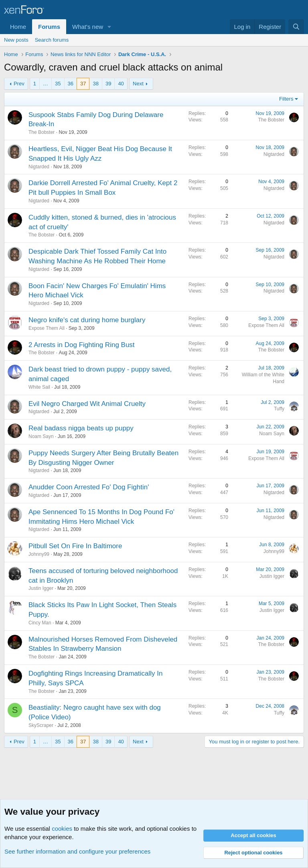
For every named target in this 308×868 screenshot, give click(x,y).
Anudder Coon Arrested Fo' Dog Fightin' (89, 487)
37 (83, 84)
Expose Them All (47, 328)
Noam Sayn (41, 436)
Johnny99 (39, 554)
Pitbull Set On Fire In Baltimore (75, 546)
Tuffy (279, 409)
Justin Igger (41, 588)
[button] (109, 27)
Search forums (52, 40)
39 (108, 84)
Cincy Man (40, 623)
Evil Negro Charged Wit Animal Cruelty (87, 404)
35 (58, 84)
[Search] (296, 27)
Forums (49, 27)
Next (138, 84)
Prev (19, 84)
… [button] (46, 84)
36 (71, 84)
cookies (62, 829)
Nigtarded (39, 167)
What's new (88, 27)
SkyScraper (41, 725)
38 (95, 84)
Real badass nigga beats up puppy (81, 428)
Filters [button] (286, 99)
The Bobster (42, 132)
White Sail (39, 387)
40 (121, 84)
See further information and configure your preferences (77, 851)
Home (18, 27)
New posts (16, 40)
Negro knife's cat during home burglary (87, 320)
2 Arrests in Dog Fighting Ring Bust (82, 345)
